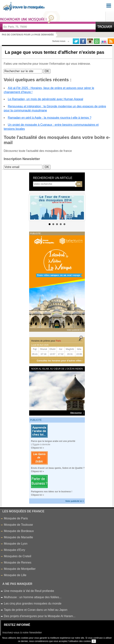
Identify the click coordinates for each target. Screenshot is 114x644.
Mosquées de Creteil (18, 556)
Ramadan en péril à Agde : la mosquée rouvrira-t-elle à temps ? (50, 118)
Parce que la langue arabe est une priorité (53, 441)
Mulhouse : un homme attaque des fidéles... (33, 597)
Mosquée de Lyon (16, 544)
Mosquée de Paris (16, 518)
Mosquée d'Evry (14, 550)
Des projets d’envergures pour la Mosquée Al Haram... (40, 616)
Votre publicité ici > (75, 501)
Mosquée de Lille (15, 575)
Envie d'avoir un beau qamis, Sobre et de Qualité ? (58, 468)
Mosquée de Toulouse (18, 525)
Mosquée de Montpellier (20, 569)
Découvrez (77, 413)
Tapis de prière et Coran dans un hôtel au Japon (36, 610)
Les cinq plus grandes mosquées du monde (33, 603)
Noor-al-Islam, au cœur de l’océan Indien (57, 369)
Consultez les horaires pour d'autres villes (59, 361)
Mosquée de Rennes (18, 563)
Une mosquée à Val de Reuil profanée (29, 591)
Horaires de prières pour (46, 341)
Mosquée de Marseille (18, 537)
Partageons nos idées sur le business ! (52, 492)
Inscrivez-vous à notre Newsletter (22, 633)
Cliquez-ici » (38, 448)
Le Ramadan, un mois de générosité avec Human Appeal (45, 99)
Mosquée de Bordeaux (19, 531)
